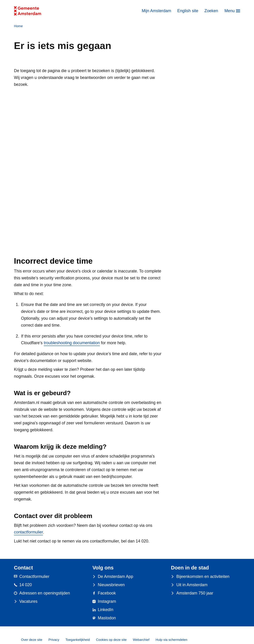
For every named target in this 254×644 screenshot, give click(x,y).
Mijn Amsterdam (156, 11)
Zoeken (211, 11)
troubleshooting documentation (72, 343)
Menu (229, 11)
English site (188, 11)
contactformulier (28, 532)
